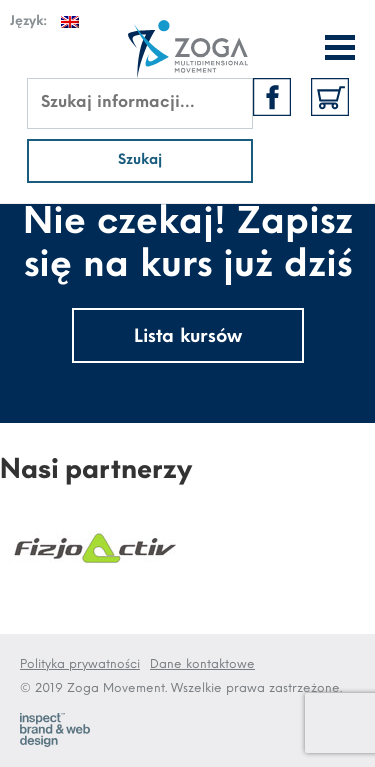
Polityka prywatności (80, 664)
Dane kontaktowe (202, 664)
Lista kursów (188, 337)
